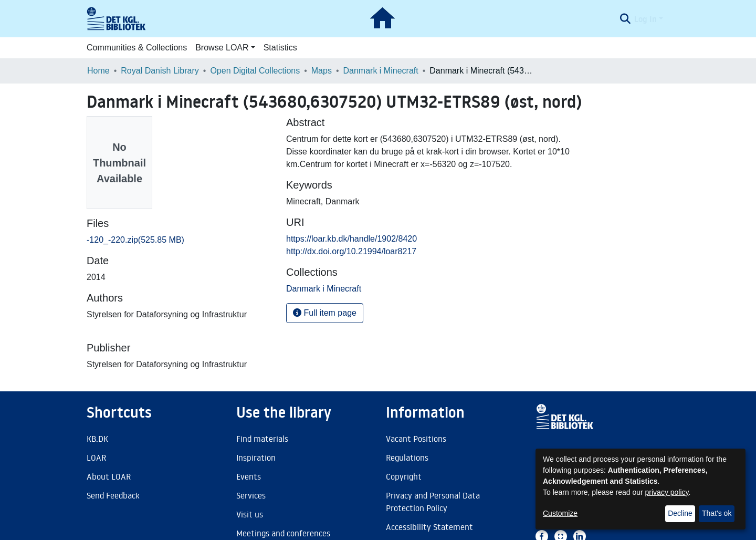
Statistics (280, 48)
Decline (680, 513)
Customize (560, 513)
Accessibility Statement (429, 527)
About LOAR (109, 476)
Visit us (250, 514)
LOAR (96, 458)
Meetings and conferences (283, 533)
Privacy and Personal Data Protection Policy (433, 502)
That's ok (717, 513)
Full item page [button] (325, 313)
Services (251, 495)
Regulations (407, 458)
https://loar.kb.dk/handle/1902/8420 (351, 239)
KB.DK (97, 439)
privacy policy (667, 492)
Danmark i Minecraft (381, 71)
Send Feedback (113, 495)
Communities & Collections (137, 48)
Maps (322, 71)
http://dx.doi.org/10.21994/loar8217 (351, 251)
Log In (645, 19)
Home (98, 71)
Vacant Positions (416, 439)
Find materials (262, 439)
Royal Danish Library (160, 71)
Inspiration (256, 458)
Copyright (404, 476)
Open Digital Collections (255, 71)
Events (249, 476)
